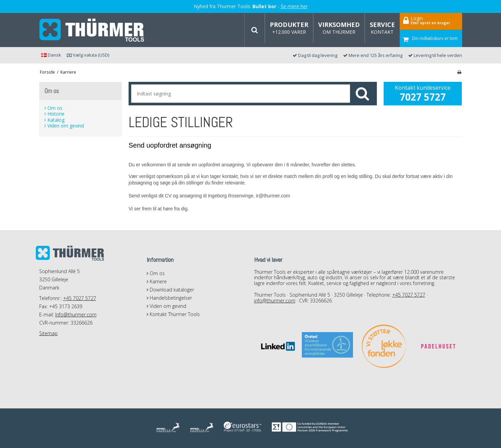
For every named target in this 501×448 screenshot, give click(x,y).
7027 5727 (423, 97)
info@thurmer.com (275, 301)
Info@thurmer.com (76, 315)
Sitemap (48, 333)
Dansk (51, 55)
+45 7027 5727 (80, 298)
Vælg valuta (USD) (88, 55)
